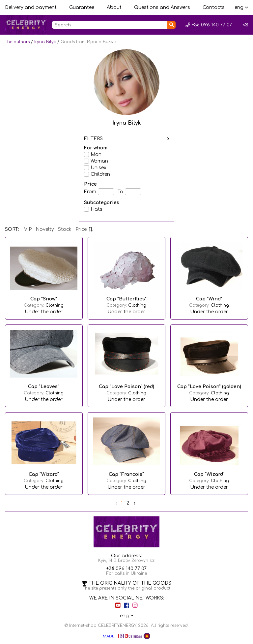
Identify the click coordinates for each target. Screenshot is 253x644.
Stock (65, 229)
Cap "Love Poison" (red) (126, 387)
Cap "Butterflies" (126, 299)
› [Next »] (135, 503)
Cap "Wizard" (44, 474)
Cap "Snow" (44, 299)
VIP (28, 229)
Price (84, 229)
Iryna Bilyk (45, 42)
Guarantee (82, 7)
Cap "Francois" (126, 474)
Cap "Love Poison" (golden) (209, 387)
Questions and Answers (162, 7)
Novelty (45, 229)
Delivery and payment (31, 7)
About (114, 7)
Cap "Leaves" (44, 387)
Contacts (214, 7)
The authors (17, 42)
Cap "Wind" (209, 299)
